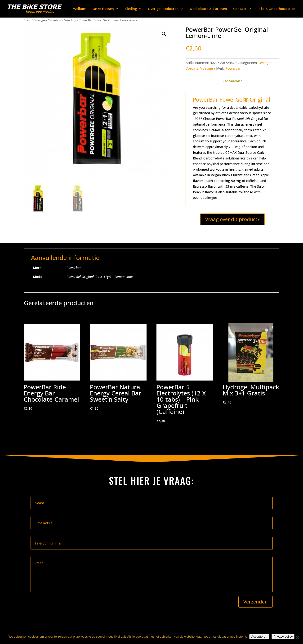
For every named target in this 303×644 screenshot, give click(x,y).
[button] (164, 34)
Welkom (80, 9)
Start (27, 20)
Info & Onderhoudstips (276, 9)
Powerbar (233, 68)
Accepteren (259, 637)
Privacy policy (283, 637)
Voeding (56, 20)
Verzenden (256, 602)
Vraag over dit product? (232, 219)
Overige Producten (163, 9)
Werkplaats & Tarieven (208, 9)
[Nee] (297, 637)
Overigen (40, 20)
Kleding (131, 9)
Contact (240, 9)
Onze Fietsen (103, 9)
